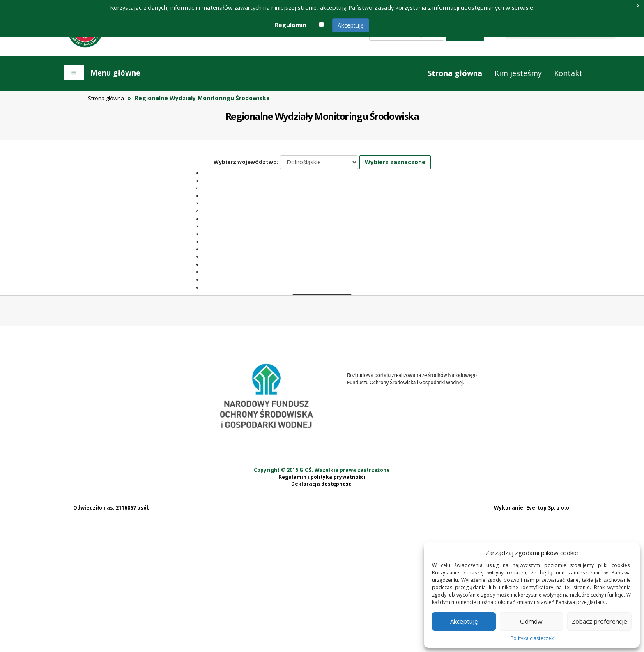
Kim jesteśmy (518, 73)
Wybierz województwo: (246, 162)
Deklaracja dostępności (322, 616)
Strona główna (455, 73)
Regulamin (291, 25)
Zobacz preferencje (599, 621)
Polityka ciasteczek (532, 638)
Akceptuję (351, 25)
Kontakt (568, 73)
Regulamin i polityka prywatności (322, 610)
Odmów (531, 621)
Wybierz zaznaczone (395, 162)
